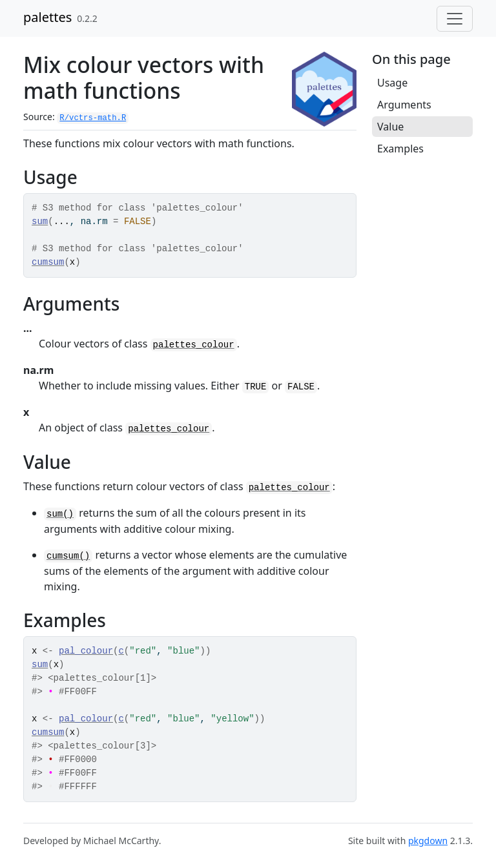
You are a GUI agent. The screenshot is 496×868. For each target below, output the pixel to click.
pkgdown (428, 841)
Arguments (404, 105)
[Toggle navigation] (455, 19)
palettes (47, 17)
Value (390, 127)
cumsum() (68, 556)
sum (40, 222)
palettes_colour (194, 345)
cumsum (48, 262)
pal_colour (86, 651)
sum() (60, 514)
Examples (400, 149)
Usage (392, 83)
